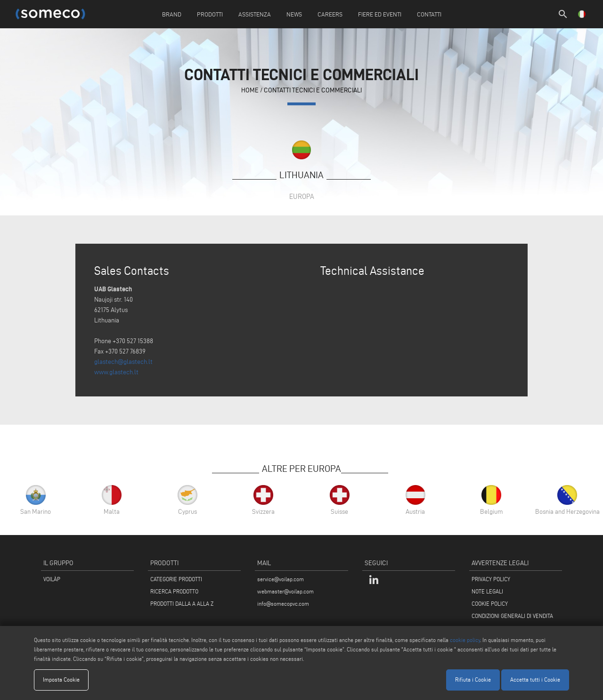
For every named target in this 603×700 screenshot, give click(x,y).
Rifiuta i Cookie (473, 679)
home (250, 91)
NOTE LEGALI (487, 591)
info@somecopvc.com (283, 604)
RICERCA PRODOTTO (174, 591)
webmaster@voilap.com (285, 591)
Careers (330, 14)
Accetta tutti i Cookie (535, 679)
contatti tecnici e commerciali (313, 91)
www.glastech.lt (116, 372)
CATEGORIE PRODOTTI (176, 579)
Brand (172, 14)
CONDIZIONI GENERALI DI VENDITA (512, 616)
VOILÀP (52, 579)
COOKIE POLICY (490, 604)
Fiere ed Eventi (380, 14)
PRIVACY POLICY (491, 579)
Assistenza (255, 14)
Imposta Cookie (61, 679)
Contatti (429, 14)
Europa (302, 196)
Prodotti (210, 14)
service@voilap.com (281, 579)
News (294, 14)
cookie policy (465, 640)
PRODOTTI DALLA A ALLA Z (182, 604)
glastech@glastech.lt (123, 362)
